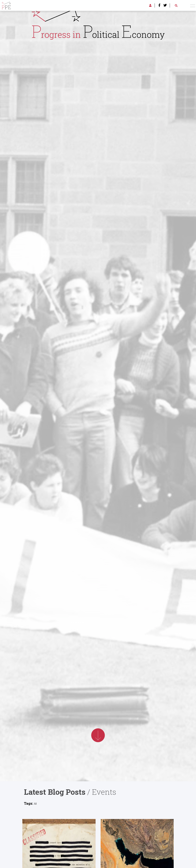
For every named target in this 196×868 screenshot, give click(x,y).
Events (104, 792)
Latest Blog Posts (55, 792)
